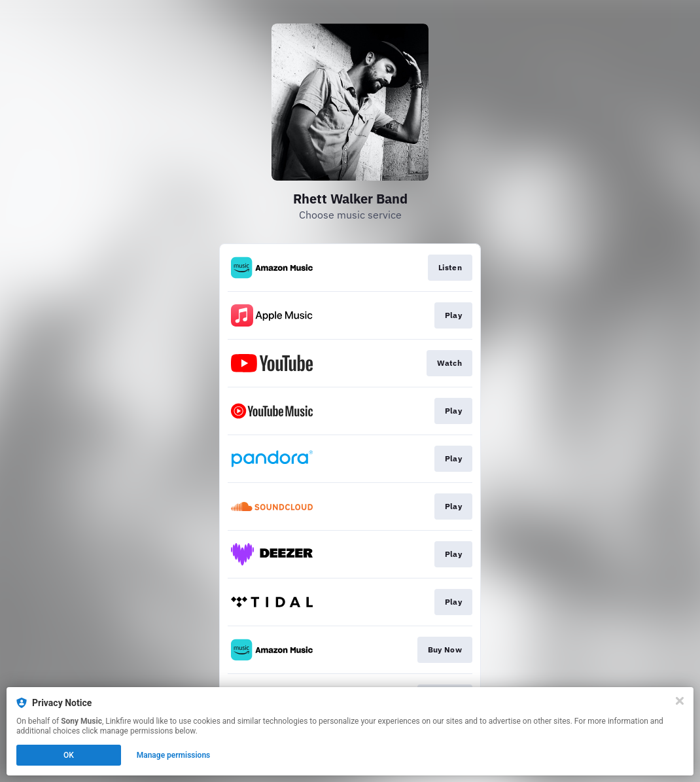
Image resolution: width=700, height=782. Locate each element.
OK (69, 755)
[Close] (680, 701)
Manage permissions (174, 755)
